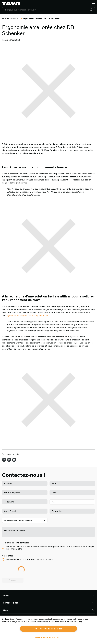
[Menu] (93, 4)
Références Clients (11, 18)
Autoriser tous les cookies (48, 629)
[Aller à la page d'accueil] (11, 4)
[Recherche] (92, 10)
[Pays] (72, 502)
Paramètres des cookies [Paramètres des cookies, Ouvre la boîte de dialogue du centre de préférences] (47, 637)
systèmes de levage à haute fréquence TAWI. (28, 315)
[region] (48, 630)
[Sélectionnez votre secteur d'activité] (25, 520)
